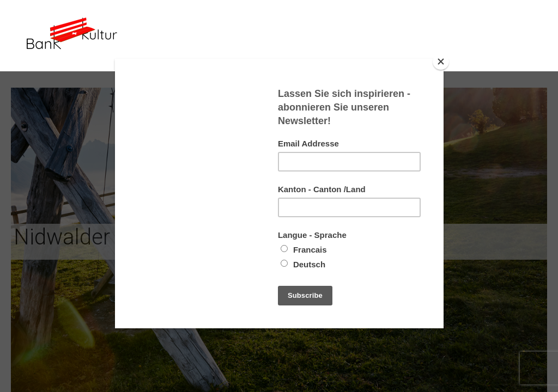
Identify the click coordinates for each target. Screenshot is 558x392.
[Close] (441, 62)
